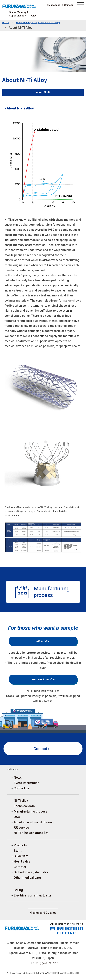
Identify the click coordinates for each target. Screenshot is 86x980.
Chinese (69, 5)
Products (20, 847)
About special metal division (34, 824)
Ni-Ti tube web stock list (31, 835)
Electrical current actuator (33, 898)
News (18, 779)
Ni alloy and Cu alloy (43, 915)
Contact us (43, 750)
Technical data (24, 808)
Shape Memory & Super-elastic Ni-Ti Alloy (23, 14)
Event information (27, 784)
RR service (43, 642)
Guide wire (21, 858)
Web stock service (43, 680)
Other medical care (27, 880)
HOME (6, 23)
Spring (18, 892)
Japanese (54, 5)
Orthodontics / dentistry (31, 874)
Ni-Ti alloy (21, 802)
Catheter (20, 869)
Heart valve (22, 863)
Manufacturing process (31, 813)
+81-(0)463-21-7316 (46, 965)
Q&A (17, 818)
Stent (18, 853)
